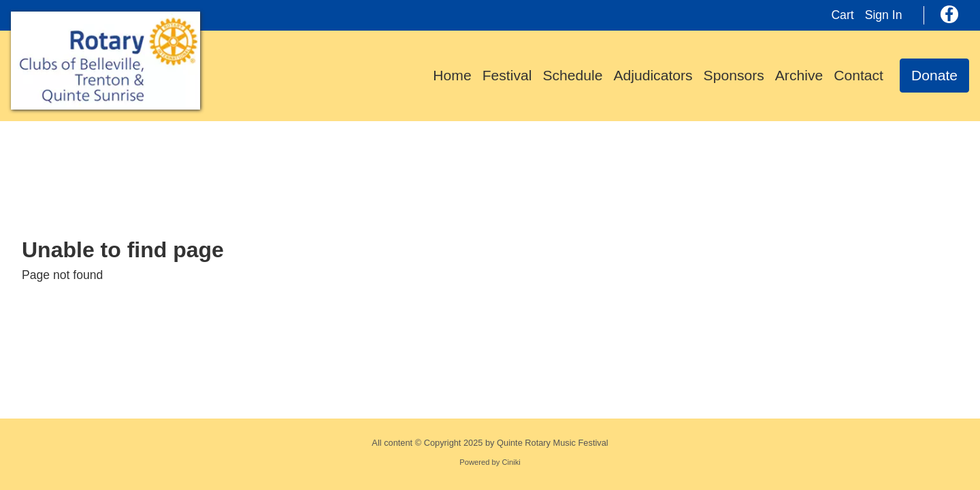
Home (452, 75)
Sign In (884, 15)
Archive (799, 75)
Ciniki (511, 462)
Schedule (572, 75)
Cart (842, 15)
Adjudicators (653, 75)
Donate (934, 75)
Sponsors (734, 75)
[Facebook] (949, 14)
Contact (859, 75)
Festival (507, 75)
